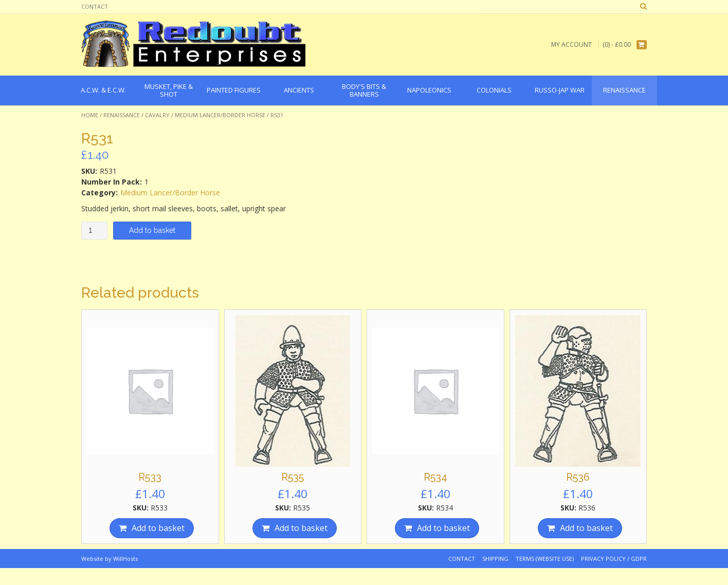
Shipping (495, 559)
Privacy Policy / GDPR (614, 559)
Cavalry (157, 115)
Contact (95, 6)
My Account (571, 44)
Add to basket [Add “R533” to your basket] (158, 528)
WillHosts (125, 559)
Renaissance (122, 115)
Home (90, 115)
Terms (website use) (545, 559)
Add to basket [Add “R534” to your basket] (443, 528)
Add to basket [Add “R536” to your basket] (586, 528)
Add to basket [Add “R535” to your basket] (301, 528)
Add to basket (152, 230)
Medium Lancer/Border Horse (220, 115)
